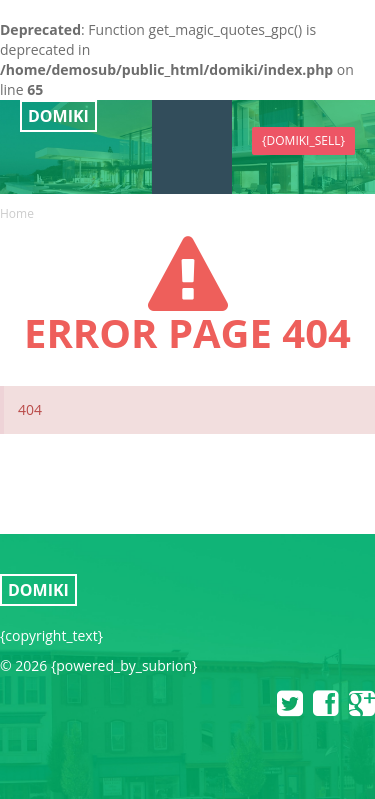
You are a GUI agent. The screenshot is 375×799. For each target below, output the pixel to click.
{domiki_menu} (192, 131)
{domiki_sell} (303, 140)
